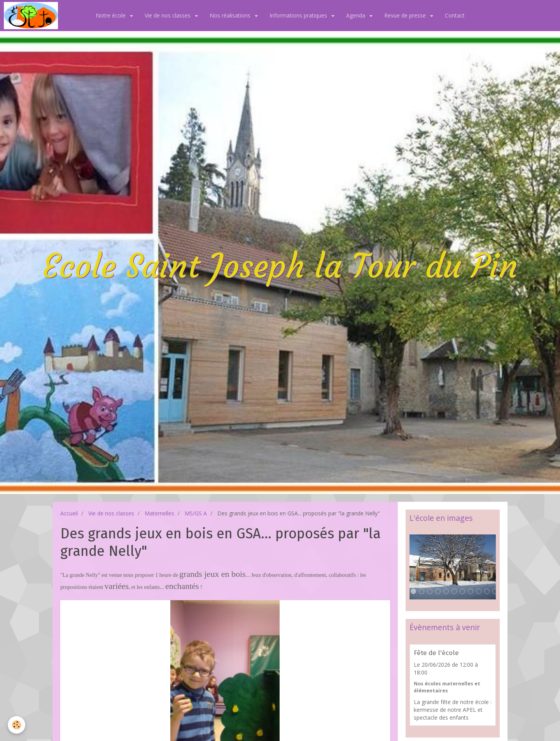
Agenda (356, 15)
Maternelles (159, 513)
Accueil (69, 513)
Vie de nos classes (168, 15)
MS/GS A (196, 513)
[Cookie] (17, 725)
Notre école (111, 15)
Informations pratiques (299, 15)
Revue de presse (406, 15)
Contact (455, 15)
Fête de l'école (436, 653)
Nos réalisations (231, 15)
